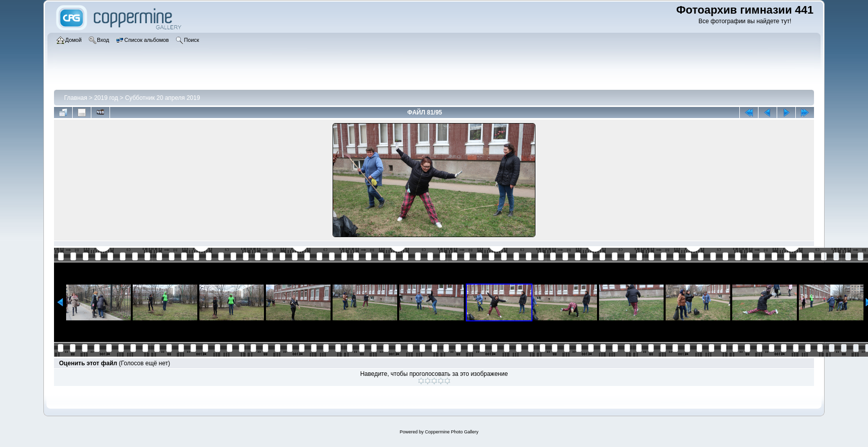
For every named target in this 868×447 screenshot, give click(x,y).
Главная (76, 98)
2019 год (106, 98)
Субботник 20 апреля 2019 (163, 98)
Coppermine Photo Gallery (452, 432)
